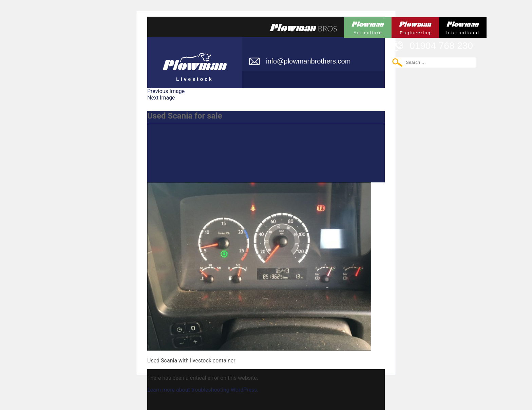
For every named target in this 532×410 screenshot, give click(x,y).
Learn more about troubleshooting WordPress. (203, 390)
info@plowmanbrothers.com (308, 61)
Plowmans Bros (303, 28)
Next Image (161, 98)
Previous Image (166, 91)
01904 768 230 (441, 46)
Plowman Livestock (195, 59)
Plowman (368, 26)
